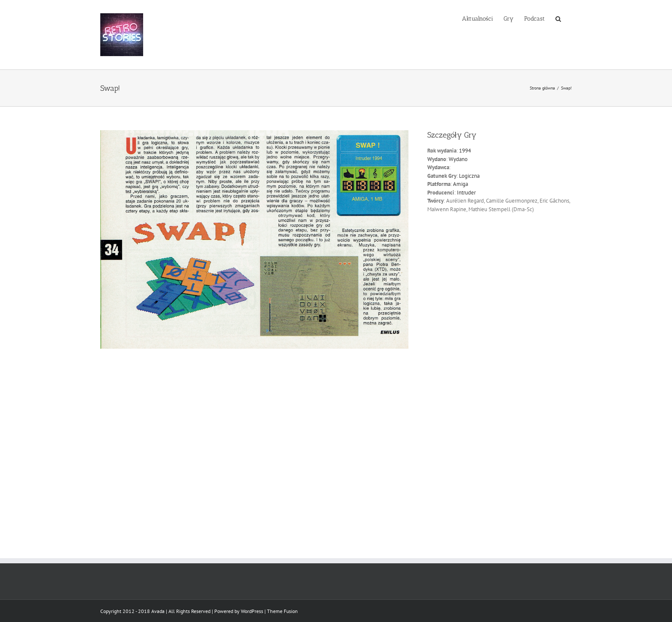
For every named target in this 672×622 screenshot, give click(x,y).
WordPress (252, 611)
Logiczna (469, 176)
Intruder (466, 193)
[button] (558, 18)
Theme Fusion (282, 611)
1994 (465, 151)
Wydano (458, 159)
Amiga (460, 184)
